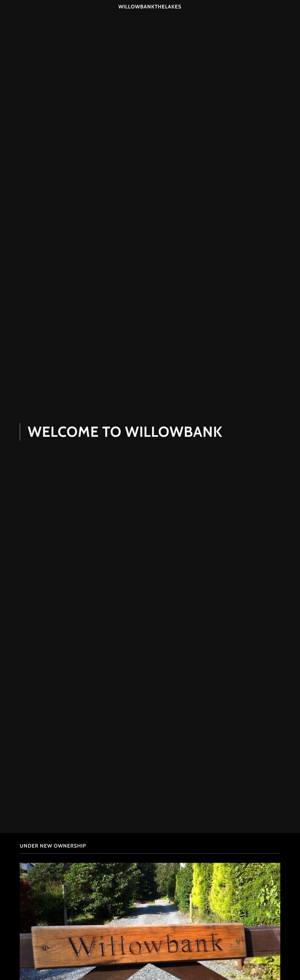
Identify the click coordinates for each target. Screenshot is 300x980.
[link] (150, 7)
